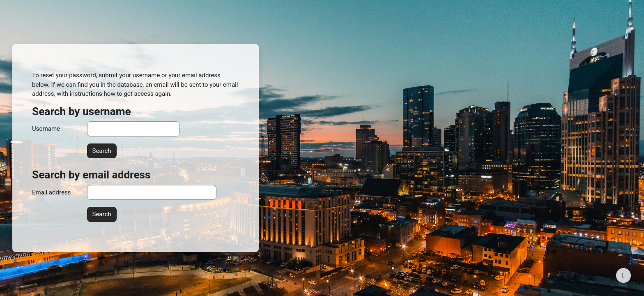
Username (46, 129)
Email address (51, 192)
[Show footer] (623, 275)
